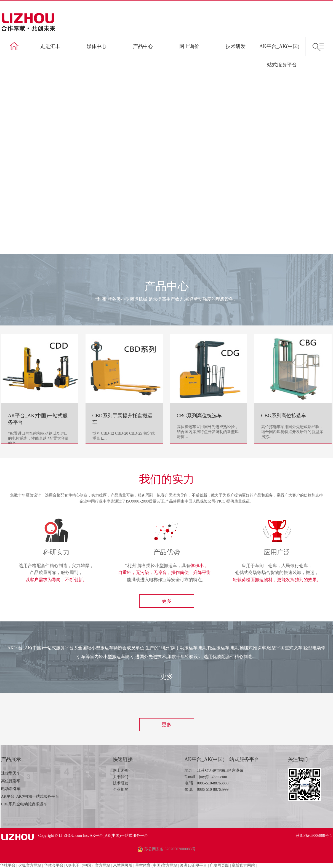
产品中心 (143, 46)
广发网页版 (219, 865)
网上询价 (189, 46)
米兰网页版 (123, 865)
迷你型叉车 (11, 773)
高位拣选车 (11, 781)
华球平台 (8, 865)
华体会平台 (54, 865)
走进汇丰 (50, 46)
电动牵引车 (11, 789)
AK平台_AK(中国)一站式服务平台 (30, 796)
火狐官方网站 (30, 865)
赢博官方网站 (243, 865)
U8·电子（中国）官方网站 (88, 865)
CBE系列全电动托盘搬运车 (24, 804)
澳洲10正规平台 (193, 865)
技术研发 (236, 46)
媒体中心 (97, 46)
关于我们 (121, 777)
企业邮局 (121, 790)
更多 (167, 601)
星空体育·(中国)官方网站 (156, 865)
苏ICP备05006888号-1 (314, 836)
